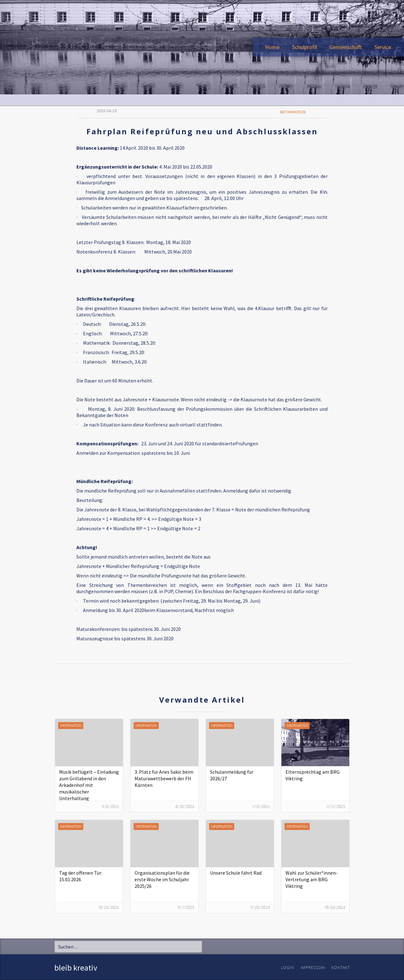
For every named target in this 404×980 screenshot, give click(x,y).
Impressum (313, 968)
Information (293, 112)
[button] (304, 47)
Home (272, 47)
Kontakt (341, 968)
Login (288, 968)
